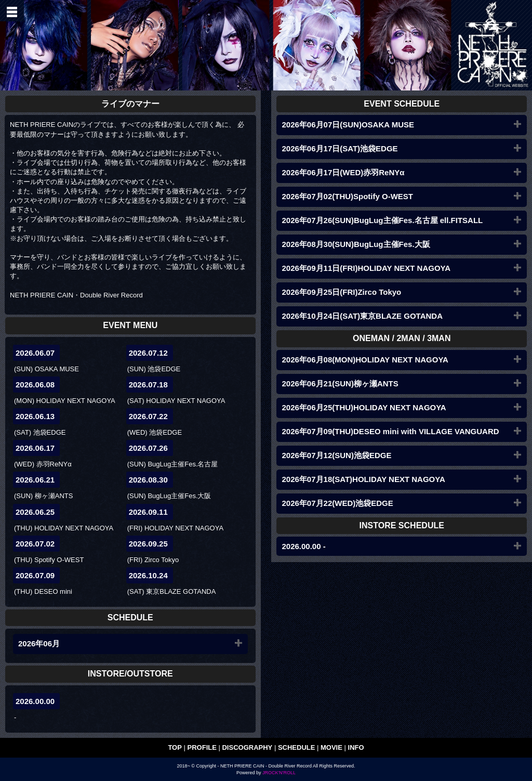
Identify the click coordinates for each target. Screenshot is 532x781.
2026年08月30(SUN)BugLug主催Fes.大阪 (356, 244)
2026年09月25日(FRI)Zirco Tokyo (341, 292)
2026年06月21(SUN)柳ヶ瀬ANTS (340, 383)
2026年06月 (39, 643)
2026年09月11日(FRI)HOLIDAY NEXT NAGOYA (366, 268)
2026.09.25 (148, 544)
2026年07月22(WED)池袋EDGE (337, 503)
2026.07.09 (35, 575)
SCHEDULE (297, 747)
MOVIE (331, 747)
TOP (175, 747)
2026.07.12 (148, 353)
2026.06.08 (35, 385)
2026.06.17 (35, 448)
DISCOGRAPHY (247, 747)
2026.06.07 (35, 353)
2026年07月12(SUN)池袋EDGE (336, 455)
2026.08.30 (148, 480)
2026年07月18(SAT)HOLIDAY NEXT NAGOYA (363, 479)
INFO (356, 747)
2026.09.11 (148, 512)
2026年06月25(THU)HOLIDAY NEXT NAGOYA (364, 407)
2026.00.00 (35, 701)
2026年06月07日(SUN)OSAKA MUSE (348, 125)
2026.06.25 (35, 512)
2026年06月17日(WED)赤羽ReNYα (343, 172)
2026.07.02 (35, 544)
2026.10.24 (148, 575)
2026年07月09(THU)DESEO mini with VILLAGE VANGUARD (390, 431)
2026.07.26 (148, 448)
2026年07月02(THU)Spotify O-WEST (347, 196)
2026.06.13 (35, 416)
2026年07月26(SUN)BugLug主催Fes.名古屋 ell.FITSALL (382, 220)
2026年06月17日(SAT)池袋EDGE (340, 148)
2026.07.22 (148, 416)
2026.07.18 (148, 385)
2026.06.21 (35, 480)
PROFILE (202, 747)
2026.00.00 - (303, 546)
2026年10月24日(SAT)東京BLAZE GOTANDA (362, 316)
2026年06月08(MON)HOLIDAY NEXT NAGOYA (365, 360)
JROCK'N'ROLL (279, 773)
